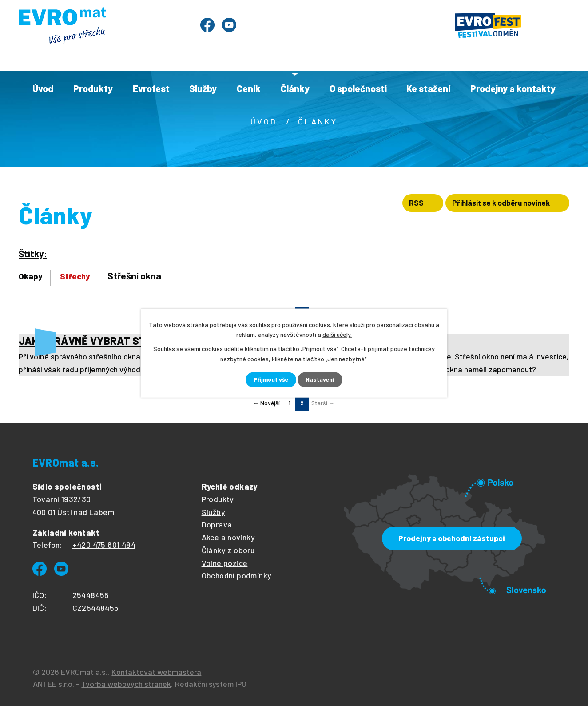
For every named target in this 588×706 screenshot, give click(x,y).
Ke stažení (428, 88)
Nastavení (322, 380)
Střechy (75, 276)
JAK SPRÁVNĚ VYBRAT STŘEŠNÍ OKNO (111, 341)
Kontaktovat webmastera (156, 672)
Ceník (249, 88)
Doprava (217, 525)
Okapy (30, 276)
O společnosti (358, 88)
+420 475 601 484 (104, 545)
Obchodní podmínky (237, 576)
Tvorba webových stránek (126, 684)
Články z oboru (228, 550)
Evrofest (151, 88)
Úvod (43, 88)
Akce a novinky (228, 538)
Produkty (93, 88)
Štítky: (33, 253)
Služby (203, 88)
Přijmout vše (270, 380)
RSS (403, 206)
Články (295, 88)
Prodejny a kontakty (513, 88)
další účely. (337, 334)
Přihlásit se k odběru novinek (500, 206)
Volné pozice (225, 563)
